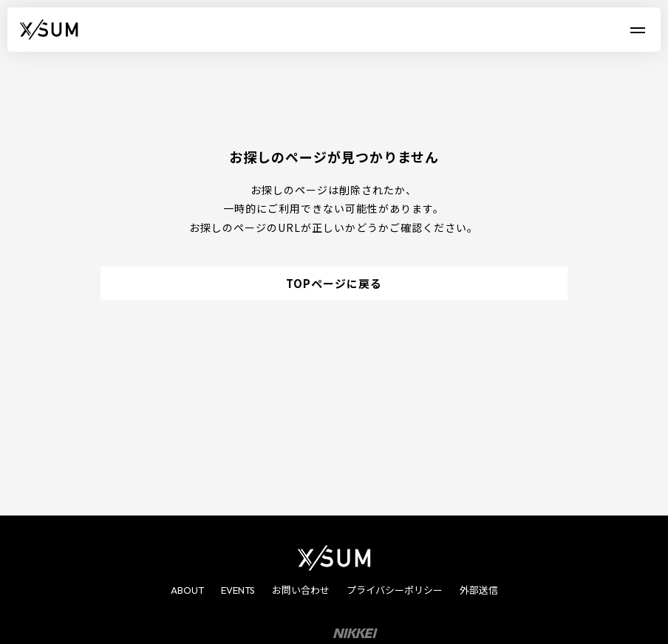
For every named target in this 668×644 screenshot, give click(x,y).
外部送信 (479, 590)
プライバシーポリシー (395, 590)
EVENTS (238, 590)
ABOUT (187, 590)
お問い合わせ (301, 590)
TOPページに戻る (334, 283)
